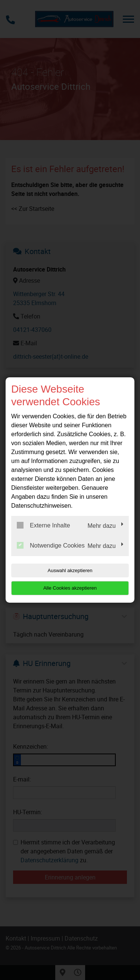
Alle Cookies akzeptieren (70, 588)
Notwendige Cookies (51, 545)
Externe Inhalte (43, 525)
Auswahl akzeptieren (70, 570)
